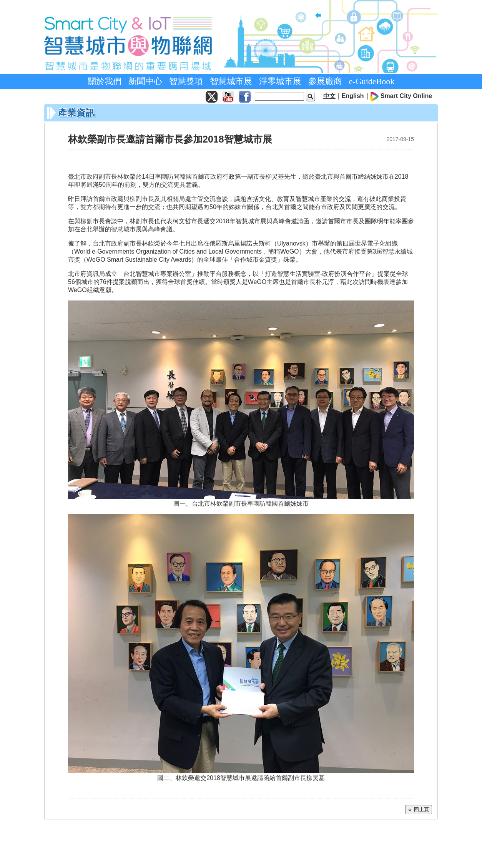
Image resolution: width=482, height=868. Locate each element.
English (353, 96)
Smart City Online (406, 96)
